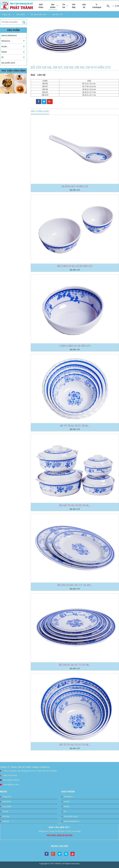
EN (113, 6)
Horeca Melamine (9, 35)
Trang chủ (6, 14)
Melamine (6, 41)
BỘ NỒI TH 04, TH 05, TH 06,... (75, 505)
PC (3, 57)
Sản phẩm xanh (8, 63)
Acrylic (4, 46)
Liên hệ (84, 6)
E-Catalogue (97, 6)
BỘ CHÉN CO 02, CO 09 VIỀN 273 (75, 266)
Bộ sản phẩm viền (39, 14)
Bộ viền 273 (57, 14)
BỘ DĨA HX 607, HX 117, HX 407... (75, 585)
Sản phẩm (21, 14)
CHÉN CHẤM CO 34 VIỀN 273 (75, 346)
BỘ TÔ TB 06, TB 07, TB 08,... (75, 426)
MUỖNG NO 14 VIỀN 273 (75, 186)
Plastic (4, 52)
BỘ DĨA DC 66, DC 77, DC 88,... (75, 665)
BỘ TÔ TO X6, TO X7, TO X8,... (75, 745)
